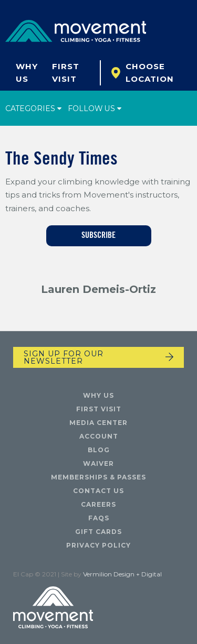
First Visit (66, 73)
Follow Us (95, 108)
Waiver (98, 463)
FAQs (99, 518)
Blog (99, 450)
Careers (98, 504)
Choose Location (150, 73)
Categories (34, 108)
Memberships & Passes (98, 477)
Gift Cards (98, 532)
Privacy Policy (98, 545)
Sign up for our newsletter (64, 357)
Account (99, 436)
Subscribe (98, 236)
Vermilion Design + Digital (122, 574)
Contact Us (98, 491)
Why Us (27, 73)
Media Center (98, 423)
